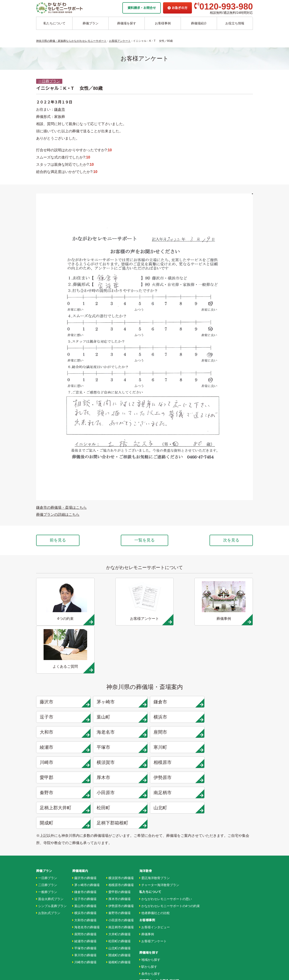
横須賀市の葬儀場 (120, 799)
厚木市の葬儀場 (118, 820)
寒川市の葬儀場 (84, 876)
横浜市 (119, 670)
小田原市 (228, 716)
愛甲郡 (228, 700)
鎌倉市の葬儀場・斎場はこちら (61, 507)
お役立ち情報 (235, 23)
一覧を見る (144, 540)
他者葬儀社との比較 (155, 834)
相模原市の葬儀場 (120, 806)
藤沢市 (64, 655)
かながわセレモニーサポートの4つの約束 (170, 827)
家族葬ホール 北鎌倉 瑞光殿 (159, 902)
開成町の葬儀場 (118, 876)
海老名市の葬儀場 (86, 848)
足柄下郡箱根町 (119, 746)
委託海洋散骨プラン (155, 799)
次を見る (231, 540)
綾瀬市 (119, 685)
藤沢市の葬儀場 (84, 799)
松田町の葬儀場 (118, 862)
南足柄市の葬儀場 (120, 848)
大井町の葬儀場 (118, 855)
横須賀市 (119, 700)
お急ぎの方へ (149, 923)
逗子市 (228, 655)
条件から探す (150, 895)
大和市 (173, 670)
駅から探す (148, 888)
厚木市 (64, 716)
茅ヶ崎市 (119, 655)
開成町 (64, 746)
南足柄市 (64, 731)
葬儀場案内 (80, 792)
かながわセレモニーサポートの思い (166, 820)
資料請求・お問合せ (142, 8)
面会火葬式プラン (50, 820)
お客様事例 (163, 23)
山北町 (228, 731)
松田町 (173, 731)
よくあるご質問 (150, 930)
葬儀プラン (91, 23)
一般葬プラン (47, 813)
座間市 (64, 685)
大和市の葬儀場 (84, 841)
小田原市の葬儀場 (120, 841)
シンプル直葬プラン (51, 827)
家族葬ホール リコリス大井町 (160, 909)
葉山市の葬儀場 (84, 827)
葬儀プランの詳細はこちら (58, 514)
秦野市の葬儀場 (118, 834)
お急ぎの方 (177, 8)
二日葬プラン (47, 806)
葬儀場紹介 (199, 23)
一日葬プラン (49, 81)
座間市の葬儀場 (84, 855)
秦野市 (173, 716)
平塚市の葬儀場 (84, 869)
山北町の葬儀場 (118, 869)
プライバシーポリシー (155, 937)
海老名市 (228, 670)
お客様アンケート (153, 862)
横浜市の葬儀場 (84, 834)
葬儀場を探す (127, 23)
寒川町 (228, 685)
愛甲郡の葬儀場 (118, 813)
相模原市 (173, 700)
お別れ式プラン (48, 834)
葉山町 (64, 670)
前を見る (58, 540)
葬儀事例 (147, 855)
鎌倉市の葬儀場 (84, 813)
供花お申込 (147, 944)
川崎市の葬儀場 (84, 883)
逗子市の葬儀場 (84, 820)
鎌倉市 (60, 109)
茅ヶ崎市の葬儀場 (86, 806)
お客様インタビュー (155, 848)
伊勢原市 (119, 716)
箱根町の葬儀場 (118, 883)
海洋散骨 (146, 792)
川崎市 (64, 700)
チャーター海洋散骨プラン (159, 806)
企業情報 (146, 916)
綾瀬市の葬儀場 (84, 862)
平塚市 (173, 685)
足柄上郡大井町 (119, 731)
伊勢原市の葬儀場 (120, 827)
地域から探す (150, 881)
